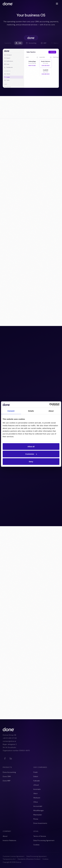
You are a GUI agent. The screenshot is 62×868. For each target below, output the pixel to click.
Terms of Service (40, 836)
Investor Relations (9, 840)
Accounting (31, 43)
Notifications (9, 61)
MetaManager (39, 810)
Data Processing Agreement (44, 840)
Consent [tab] (11, 411)
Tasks (7, 80)
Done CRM (7, 776)
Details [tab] (31, 411)
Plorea (36, 819)
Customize (31, 454)
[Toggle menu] (57, 4)
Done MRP (7, 781)
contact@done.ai (9, 741)
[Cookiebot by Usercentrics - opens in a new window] (49, 405)
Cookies (36, 845)
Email (7, 64)
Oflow (36, 802)
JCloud (36, 785)
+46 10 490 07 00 (10, 738)
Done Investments (40, 823)
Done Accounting (9, 772)
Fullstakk (37, 781)
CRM (18, 43)
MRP (44, 43)
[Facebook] (5, 758)
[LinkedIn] (11, 758)
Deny (31, 461)
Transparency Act (9, 859)
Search (7, 58)
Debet (36, 776)
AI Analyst (8, 55)
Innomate (37, 789)
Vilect (35, 793)
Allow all (31, 446)
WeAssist (37, 798)
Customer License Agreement (14, 856)
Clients (7, 74)
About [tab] (51, 411)
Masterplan (38, 815)
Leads (7, 77)
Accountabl (38, 806)
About (5, 836)
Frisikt (36, 772)
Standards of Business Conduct (29, 859)
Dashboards (9, 67)
